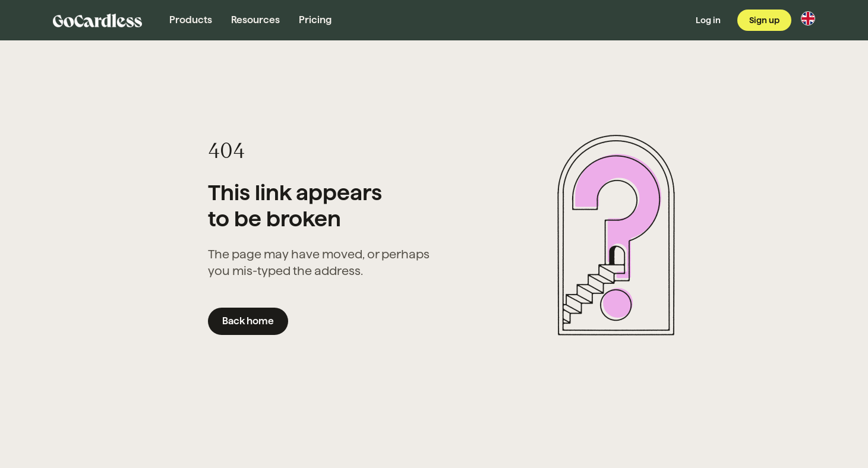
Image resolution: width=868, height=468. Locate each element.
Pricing (315, 20)
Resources (255, 20)
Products (191, 20)
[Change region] (808, 18)
